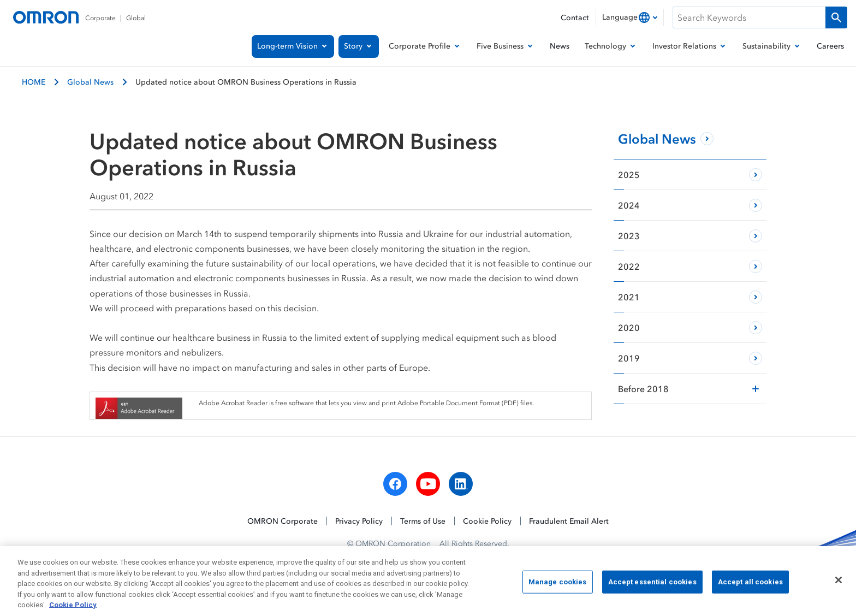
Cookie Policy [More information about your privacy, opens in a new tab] (73, 609)
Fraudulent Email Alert (569, 521)
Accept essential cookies (652, 585)
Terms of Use (423, 521)
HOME (34, 82)
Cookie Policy (487, 521)
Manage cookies (558, 585)
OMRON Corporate (283, 521)
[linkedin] (461, 484)
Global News (90, 82)
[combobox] (630, 17)
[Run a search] (836, 17)
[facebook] (395, 484)
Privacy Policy (359, 521)
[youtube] (428, 484)
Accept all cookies (750, 585)
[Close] (839, 583)
